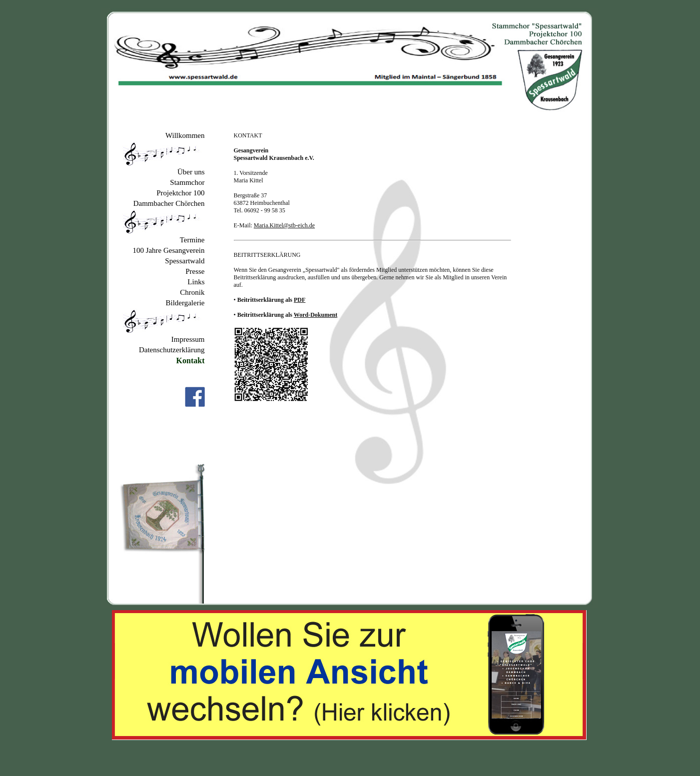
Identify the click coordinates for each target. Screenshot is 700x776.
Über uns (191, 172)
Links (196, 282)
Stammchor (187, 182)
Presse (195, 271)
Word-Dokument (316, 315)
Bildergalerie (185, 303)
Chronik (192, 292)
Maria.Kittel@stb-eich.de (284, 225)
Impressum (188, 339)
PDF (300, 300)
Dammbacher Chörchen (169, 203)
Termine (192, 240)
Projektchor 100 (180, 193)
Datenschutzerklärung (172, 350)
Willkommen (185, 135)
